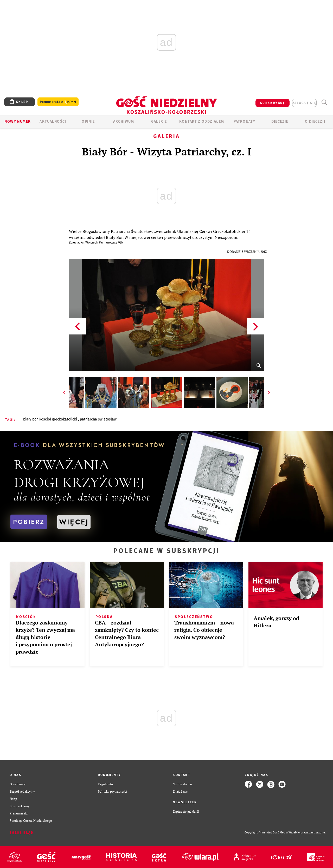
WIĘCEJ (74, 522)
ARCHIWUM (124, 121)
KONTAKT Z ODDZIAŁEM (202, 121)
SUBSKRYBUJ (272, 103)
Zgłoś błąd (22, 833)
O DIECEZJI (315, 121)
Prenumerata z (58, 102)
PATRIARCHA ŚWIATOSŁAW (98, 419)
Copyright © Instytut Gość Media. (267, 833)
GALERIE (159, 121)
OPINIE (88, 121)
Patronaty (245, 121)
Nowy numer (18, 121)
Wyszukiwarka (324, 102)
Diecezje (280, 121)
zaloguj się (304, 103)
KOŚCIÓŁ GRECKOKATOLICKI (59, 419)
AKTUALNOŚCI (53, 121)
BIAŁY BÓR (30, 419)
